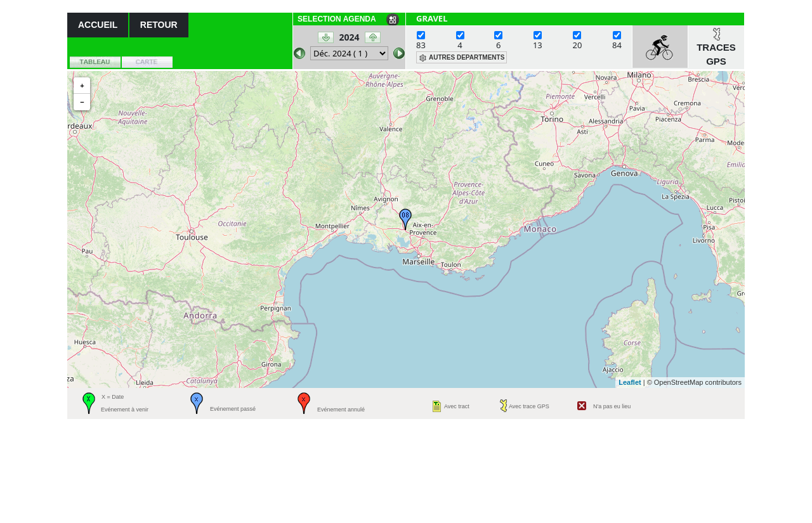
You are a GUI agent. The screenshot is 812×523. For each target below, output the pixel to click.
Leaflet (630, 382)
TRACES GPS (716, 55)
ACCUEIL (98, 25)
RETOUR (159, 25)
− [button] (82, 102)
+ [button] (82, 86)
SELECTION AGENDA (337, 19)
